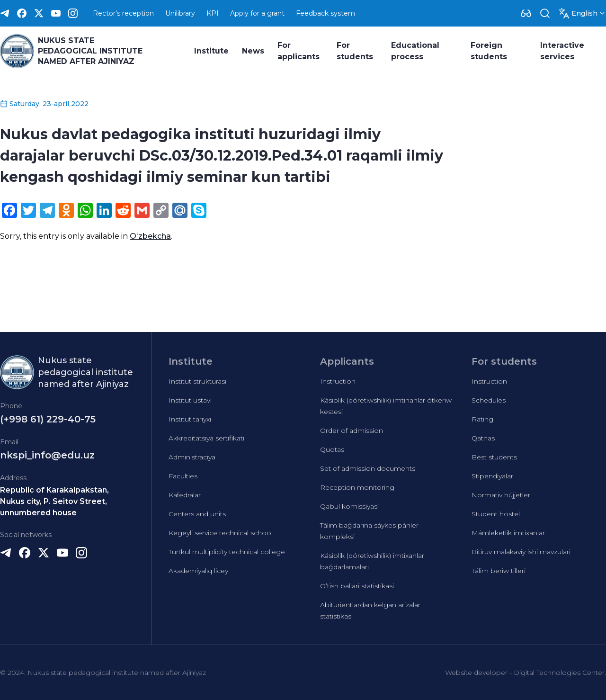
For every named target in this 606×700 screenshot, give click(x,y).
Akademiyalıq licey (198, 571)
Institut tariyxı (190, 419)
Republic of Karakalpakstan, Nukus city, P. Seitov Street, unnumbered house (54, 501)
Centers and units (197, 514)
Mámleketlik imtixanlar (508, 533)
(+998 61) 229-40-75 (48, 419)
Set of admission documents (368, 468)
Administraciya (192, 457)
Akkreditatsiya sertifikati (206, 438)
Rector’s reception (123, 13)
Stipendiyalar (492, 476)
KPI (213, 13)
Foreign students (489, 51)
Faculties (183, 476)
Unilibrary (180, 13)
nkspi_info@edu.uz (47, 455)
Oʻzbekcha (150, 236)
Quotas (332, 449)
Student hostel (496, 514)
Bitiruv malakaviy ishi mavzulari (521, 552)
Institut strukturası (197, 381)
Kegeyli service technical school (221, 533)
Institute (211, 51)
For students (355, 51)
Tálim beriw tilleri (499, 571)
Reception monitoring (357, 487)
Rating (482, 419)
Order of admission (352, 431)
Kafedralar (185, 495)
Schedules (489, 400)
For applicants (299, 51)
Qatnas (483, 438)
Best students (494, 457)
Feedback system (325, 13)
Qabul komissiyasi (349, 506)
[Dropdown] (526, 13)
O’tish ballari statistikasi (357, 586)
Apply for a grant (257, 13)
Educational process (415, 51)
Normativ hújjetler (501, 495)
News (253, 51)
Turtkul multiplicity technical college (227, 552)
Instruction (338, 381)
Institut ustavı (190, 400)
